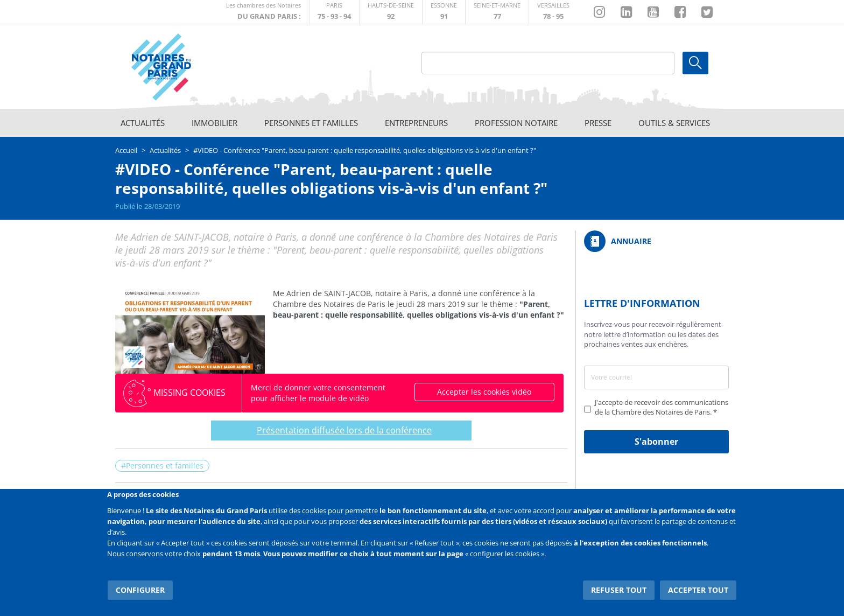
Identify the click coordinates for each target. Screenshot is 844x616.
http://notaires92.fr (391, 12)
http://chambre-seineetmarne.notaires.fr (497, 12)
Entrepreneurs (416, 123)
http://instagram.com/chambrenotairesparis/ (599, 12)
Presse (598, 123)
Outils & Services (674, 123)
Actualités (143, 123)
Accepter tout (699, 589)
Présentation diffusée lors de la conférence (340, 430)
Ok (695, 63)
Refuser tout (619, 589)
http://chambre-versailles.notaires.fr (553, 12)
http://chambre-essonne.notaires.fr (444, 12)
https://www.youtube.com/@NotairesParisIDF (653, 12)
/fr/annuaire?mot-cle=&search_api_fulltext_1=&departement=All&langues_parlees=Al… (656, 241)
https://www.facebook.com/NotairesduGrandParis (680, 12)
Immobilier (214, 123)
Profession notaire (516, 123)
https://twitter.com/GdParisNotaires (707, 12)
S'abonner (656, 442)
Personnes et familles (311, 123)
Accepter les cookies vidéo (484, 392)
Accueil (126, 150)
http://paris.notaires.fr (334, 12)
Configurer (140, 589)
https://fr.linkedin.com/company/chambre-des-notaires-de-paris (626, 12)
